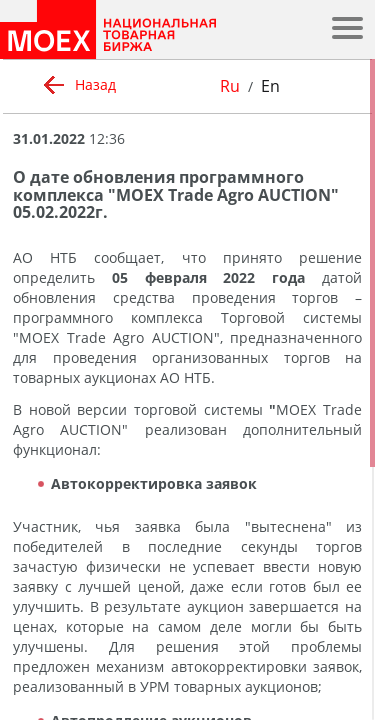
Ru (230, 86)
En (270, 86)
